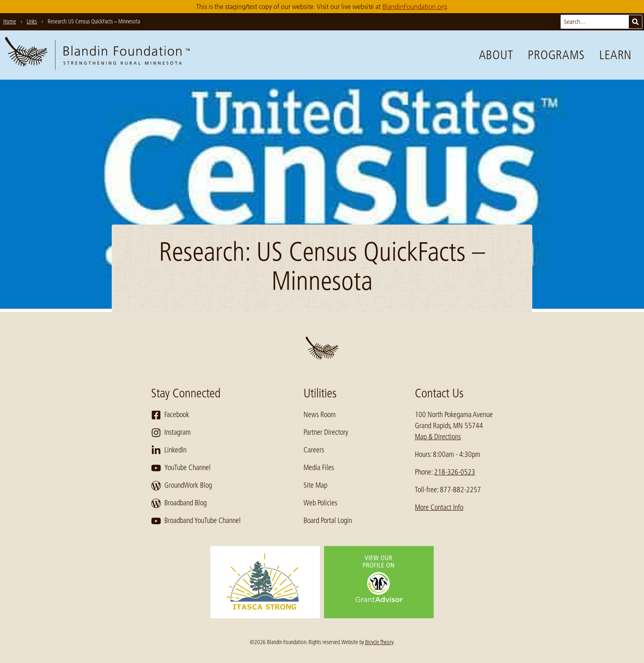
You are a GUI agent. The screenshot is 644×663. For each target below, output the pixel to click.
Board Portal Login (328, 521)
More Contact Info (439, 507)
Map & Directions (438, 437)
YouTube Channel (181, 468)
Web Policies (320, 503)
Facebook (170, 415)
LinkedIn (169, 450)
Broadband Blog (179, 503)
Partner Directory (326, 432)
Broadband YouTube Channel (196, 521)
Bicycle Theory (379, 642)
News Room (320, 415)
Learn (615, 55)
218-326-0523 (455, 472)
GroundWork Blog (182, 486)
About (496, 55)
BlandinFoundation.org (415, 7)
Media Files (319, 468)
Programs (556, 55)
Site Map (315, 485)
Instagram (171, 433)
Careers (314, 450)
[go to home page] (97, 55)
